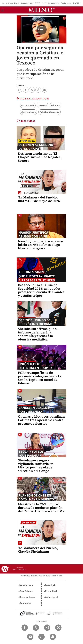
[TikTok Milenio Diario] (41, 637)
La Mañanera (54, 3)
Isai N (44, 3)
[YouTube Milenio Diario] (30, 637)
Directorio (51, 585)
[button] (2, 11)
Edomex (55, 105)
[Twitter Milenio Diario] (36, 628)
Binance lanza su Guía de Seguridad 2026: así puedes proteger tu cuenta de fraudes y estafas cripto (41, 290)
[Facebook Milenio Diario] (25, 628)
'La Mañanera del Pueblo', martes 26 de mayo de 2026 (39, 199)
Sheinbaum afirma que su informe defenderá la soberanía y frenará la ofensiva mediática (38, 334)
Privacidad (51, 591)
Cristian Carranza (50, 112)
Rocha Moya (66, 3)
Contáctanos (26, 591)
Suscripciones (27, 597)
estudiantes (28, 105)
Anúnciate (25, 603)
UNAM (76, 3)
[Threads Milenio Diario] (58, 628)
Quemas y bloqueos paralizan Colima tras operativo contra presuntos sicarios (41, 420)
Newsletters (26, 585)
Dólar (17, 3)
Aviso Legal (51, 597)
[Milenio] (41, 10)
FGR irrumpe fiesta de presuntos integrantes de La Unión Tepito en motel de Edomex (40, 378)
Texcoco (43, 105)
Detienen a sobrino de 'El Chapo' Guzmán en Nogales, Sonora (40, 157)
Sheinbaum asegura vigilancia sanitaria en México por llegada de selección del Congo (36, 466)
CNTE (37, 3)
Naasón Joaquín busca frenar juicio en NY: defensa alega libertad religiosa (41, 245)
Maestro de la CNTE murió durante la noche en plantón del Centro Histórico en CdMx (41, 508)
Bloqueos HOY (27, 3)
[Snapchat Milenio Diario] (53, 637)
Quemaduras (29, 112)
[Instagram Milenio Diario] (47, 628)
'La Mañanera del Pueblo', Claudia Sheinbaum (38, 550)
